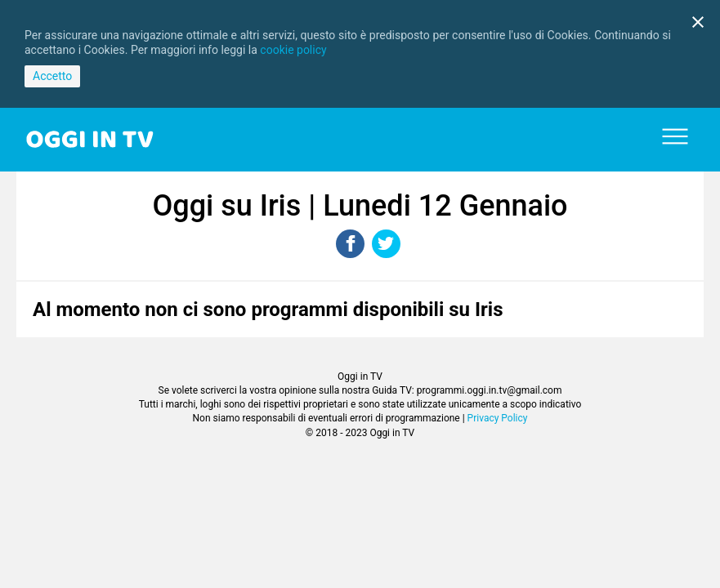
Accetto (52, 76)
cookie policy (293, 50)
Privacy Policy (498, 418)
